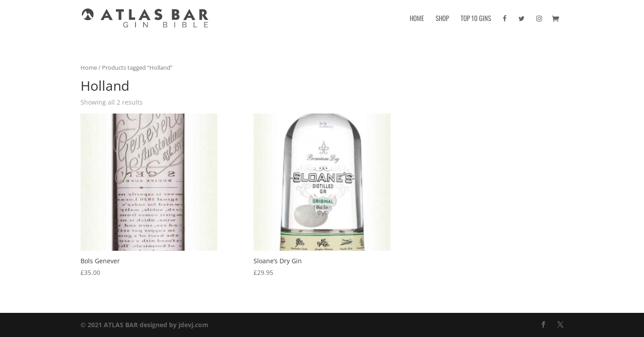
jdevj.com (193, 325)
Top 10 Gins (476, 19)
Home (417, 19)
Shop (442, 19)
